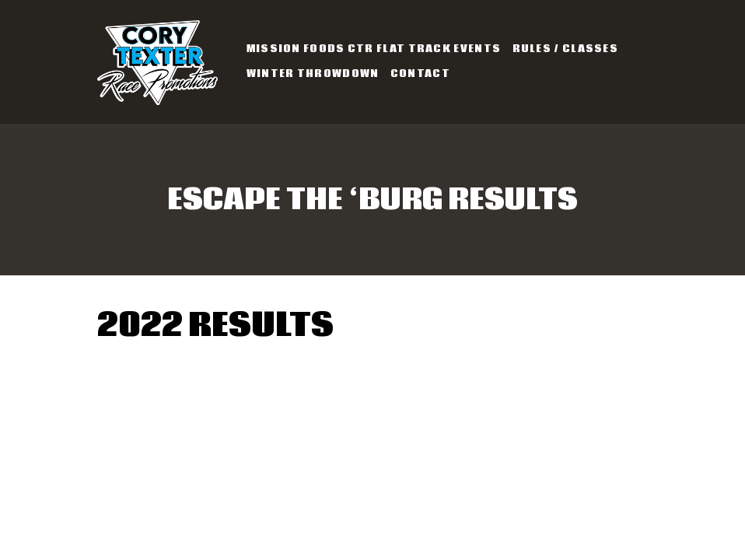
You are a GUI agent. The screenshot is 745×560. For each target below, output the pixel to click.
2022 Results (215, 326)
